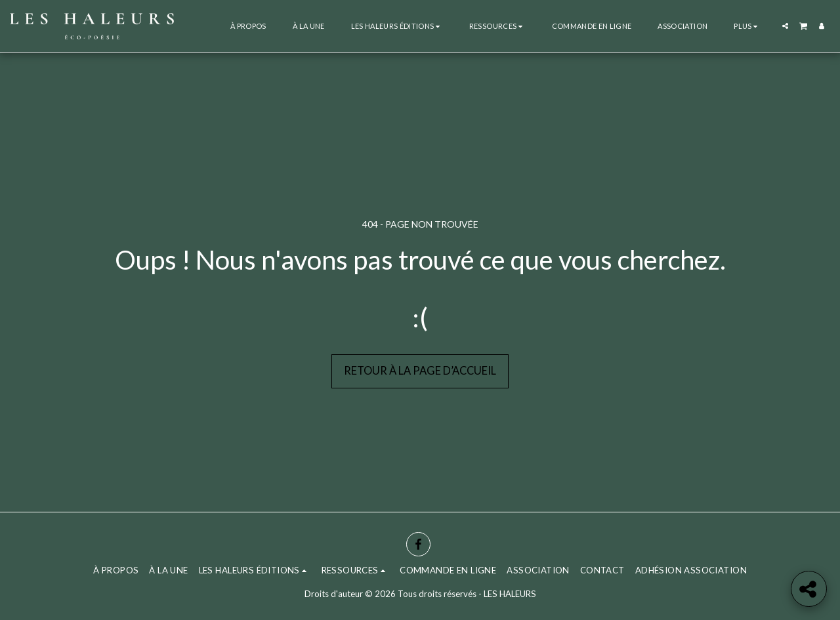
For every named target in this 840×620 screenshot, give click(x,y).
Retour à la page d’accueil (420, 371)
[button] (397, 26)
